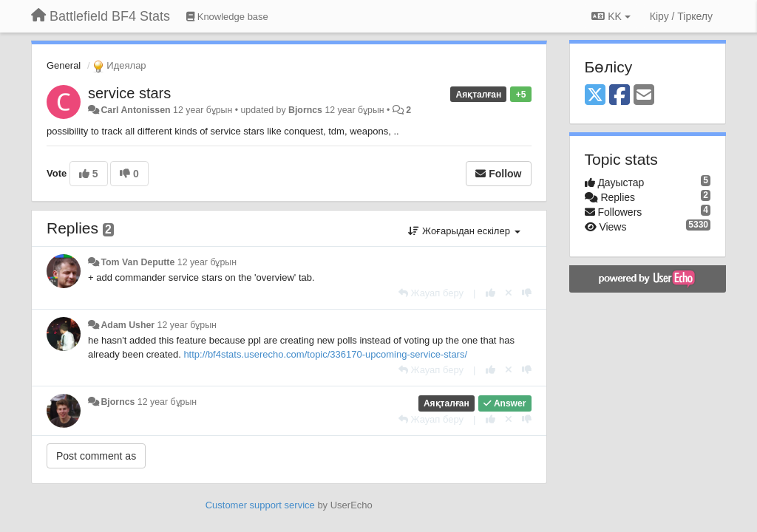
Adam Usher (128, 325)
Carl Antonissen (135, 110)
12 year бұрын (207, 262)
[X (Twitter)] (595, 96)
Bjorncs (305, 110)
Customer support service (260, 505)
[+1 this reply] (490, 293)
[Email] (644, 96)
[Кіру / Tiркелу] (681, 16)
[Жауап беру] (431, 293)
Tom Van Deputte (138, 262)
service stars (129, 93)
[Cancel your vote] (509, 293)
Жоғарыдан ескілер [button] (464, 231)
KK (611, 16)
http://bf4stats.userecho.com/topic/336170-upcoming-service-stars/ (325, 354)
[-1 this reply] (527, 293)
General (64, 65)
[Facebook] (619, 96)
